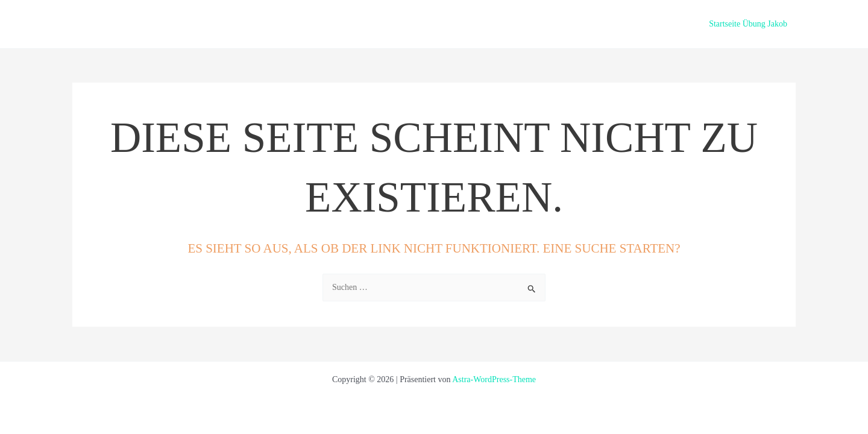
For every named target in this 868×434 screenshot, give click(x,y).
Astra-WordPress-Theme (494, 379)
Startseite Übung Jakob (748, 24)
